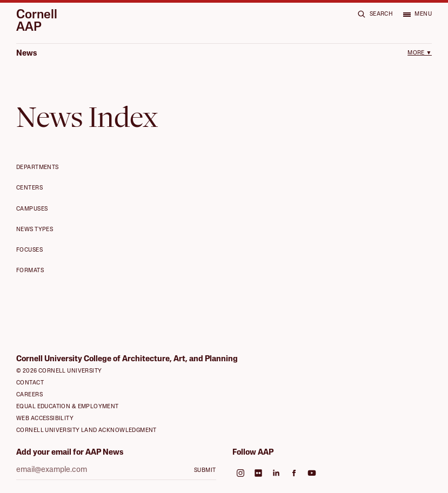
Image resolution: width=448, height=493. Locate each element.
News (26, 54)
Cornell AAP (37, 22)
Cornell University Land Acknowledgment (86, 431)
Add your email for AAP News (70, 453)
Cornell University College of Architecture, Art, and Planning (127, 359)
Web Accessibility (45, 419)
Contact (30, 383)
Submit (205, 471)
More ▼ (420, 53)
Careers (29, 395)
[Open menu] (417, 14)
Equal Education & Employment (68, 407)
